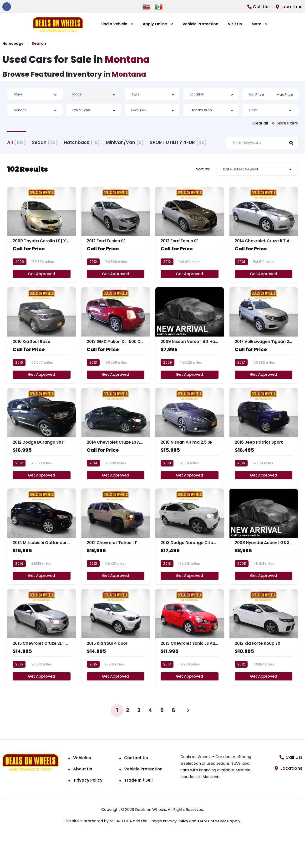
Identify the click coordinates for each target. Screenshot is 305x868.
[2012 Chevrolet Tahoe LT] (116, 568)
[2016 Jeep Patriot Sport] (264, 465)
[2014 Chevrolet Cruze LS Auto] (116, 465)
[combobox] (35, 94)
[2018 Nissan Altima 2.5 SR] (190, 465)
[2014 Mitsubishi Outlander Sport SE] (42, 568)
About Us (83, 803)
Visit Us (235, 24)
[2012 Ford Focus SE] (190, 260)
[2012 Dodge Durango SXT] (42, 465)
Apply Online (155, 24)
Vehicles (82, 792)
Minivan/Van (143, 142)
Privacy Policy (88, 814)
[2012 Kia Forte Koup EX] (264, 670)
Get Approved (41, 300)
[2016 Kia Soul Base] (42, 362)
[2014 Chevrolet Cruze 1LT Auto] (264, 260)
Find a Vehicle (114, 24)
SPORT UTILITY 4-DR (36, 165)
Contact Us (136, 792)
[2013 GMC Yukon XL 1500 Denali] (116, 362)
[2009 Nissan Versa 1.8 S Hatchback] (190, 362)
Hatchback (94, 142)
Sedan (51, 142)
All (17, 142)
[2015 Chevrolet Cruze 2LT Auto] (42, 670)
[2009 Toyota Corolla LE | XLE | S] (42, 260)
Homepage (13, 43)
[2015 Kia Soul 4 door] (116, 670)
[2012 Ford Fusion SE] (116, 260)
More (256, 24)
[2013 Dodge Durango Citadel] (190, 568)
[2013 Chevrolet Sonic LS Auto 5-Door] (190, 670)
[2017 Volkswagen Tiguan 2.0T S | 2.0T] (264, 362)
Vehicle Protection (200, 24)
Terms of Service (215, 855)
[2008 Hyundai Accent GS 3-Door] (264, 568)
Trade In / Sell (138, 814)
